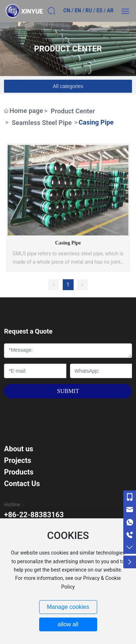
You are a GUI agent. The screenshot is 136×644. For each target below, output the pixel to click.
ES (100, 11)
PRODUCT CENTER (68, 49)
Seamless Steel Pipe (42, 123)
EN (78, 11)
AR (110, 11)
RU (89, 11)
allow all (68, 624)
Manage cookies (68, 607)
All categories (68, 86)
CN (67, 11)
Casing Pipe (68, 243)
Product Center (73, 111)
